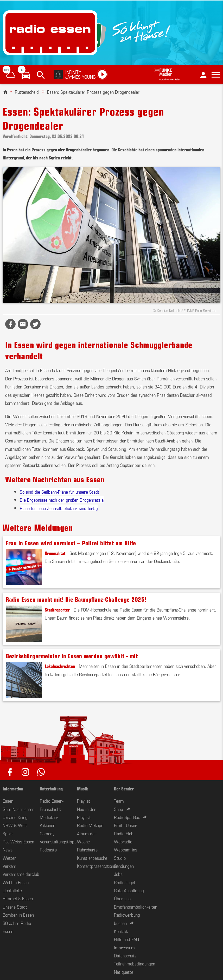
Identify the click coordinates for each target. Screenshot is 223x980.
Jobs (118, 874)
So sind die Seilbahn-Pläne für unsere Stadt (60, 492)
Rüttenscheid (27, 92)
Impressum (124, 947)
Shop (119, 809)
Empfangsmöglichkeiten (136, 907)
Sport (8, 833)
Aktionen (47, 825)
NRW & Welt (15, 825)
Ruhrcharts (87, 849)
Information (13, 788)
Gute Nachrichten (18, 809)
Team (119, 801)
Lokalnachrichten (60, 666)
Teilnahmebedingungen (135, 963)
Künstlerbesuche (92, 858)
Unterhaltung (51, 788)
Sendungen (124, 866)
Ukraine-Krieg (15, 817)
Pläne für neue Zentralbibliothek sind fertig (59, 508)
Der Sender (124, 788)
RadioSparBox (127, 817)
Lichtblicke (12, 890)
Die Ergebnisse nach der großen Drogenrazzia (62, 500)
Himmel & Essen (18, 898)
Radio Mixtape (90, 825)
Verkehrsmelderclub (21, 874)
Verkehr (10, 866)
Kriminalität (55, 553)
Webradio (123, 841)
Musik (82, 788)
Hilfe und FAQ (126, 939)
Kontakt (121, 931)
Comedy (47, 833)
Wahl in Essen (16, 882)
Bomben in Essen (18, 915)
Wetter (9, 858)
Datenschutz (125, 955)
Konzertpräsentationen (98, 866)
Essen (8, 801)
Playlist (84, 801)
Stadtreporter (57, 609)
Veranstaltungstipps (58, 841)
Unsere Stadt (15, 907)
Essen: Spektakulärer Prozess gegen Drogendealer (93, 92)
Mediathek (49, 817)
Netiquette (124, 972)
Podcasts (48, 849)
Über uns (122, 898)
